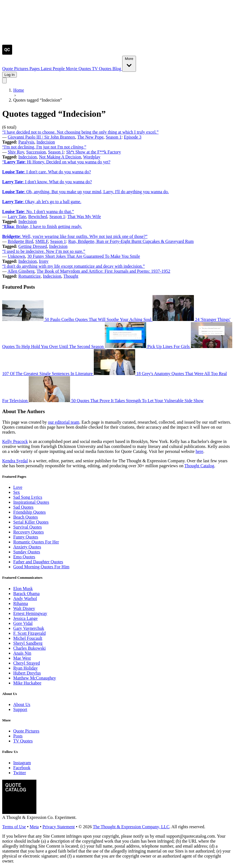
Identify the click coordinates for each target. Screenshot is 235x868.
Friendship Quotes (30, 512)
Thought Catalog (199, 466)
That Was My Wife (84, 217)
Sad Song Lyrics (28, 497)
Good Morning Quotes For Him (41, 567)
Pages (35, 69)
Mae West (22, 658)
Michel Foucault (28, 638)
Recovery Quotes (29, 532)
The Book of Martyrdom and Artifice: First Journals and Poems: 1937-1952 (103, 271)
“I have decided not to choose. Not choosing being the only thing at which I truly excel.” (80, 132)
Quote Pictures (16, 69)
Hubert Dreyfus (27, 673)
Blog (117, 69)
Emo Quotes (24, 557)
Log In (10, 75)
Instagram (22, 763)
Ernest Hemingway (30, 613)
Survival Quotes (28, 527)
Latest (47, 69)
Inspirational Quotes (31, 502)
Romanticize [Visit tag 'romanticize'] (30, 276)
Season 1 (114, 137)
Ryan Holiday (26, 668)
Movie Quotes (79, 69)
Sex (17, 492)
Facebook (22, 768)
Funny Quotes (26, 537)
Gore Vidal (23, 623)
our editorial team (64, 422)
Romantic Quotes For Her (36, 542)
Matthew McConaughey (35, 678)
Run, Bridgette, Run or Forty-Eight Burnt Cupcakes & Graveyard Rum (131, 241)
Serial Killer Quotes (31, 522)
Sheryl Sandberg (28, 643)
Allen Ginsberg (21, 271)
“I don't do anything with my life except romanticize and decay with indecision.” (74, 266)
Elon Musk (23, 589)
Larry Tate (17, 217)
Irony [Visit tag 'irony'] (44, 261)
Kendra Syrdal (15, 461)
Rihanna (21, 603)
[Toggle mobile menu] (4, 80)
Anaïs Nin (22, 653)
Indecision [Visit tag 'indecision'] (46, 142)
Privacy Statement (59, 827)
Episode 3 (133, 137)
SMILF (42, 241)
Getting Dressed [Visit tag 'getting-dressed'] (33, 246)
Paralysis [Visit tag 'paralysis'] (26, 142)
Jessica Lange (25, 618)
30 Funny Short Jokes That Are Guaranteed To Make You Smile (84, 256)
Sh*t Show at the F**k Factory (94, 152)
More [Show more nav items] (129, 63)
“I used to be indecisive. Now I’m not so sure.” (44, 251)
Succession (36, 152)
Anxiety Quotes (27, 547)
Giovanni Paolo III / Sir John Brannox (41, 137)
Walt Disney (24, 608)
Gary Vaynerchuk (29, 628)
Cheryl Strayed (26, 663)
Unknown (16, 256)
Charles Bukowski (30, 648)
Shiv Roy (16, 152)
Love (18, 487)
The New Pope (90, 137)
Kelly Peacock (15, 441)
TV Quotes (102, 69)
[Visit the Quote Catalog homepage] (7, 53)
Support (20, 709)
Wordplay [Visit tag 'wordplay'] (92, 157)
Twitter (20, 773)
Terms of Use (14, 827)
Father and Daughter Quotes (38, 562)
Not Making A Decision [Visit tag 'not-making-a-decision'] (60, 157)
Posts (18, 736)
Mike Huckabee (27, 683)
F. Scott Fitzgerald (29, 633)
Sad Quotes (23, 507)
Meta (34, 827)
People (59, 69)
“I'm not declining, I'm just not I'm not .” (44, 147)
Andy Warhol (25, 598)
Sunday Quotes (27, 552)
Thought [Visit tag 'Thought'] (71, 276)
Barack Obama (26, 594)
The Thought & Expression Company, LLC (131, 827)
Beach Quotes (26, 517)
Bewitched (38, 217)
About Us (22, 704)
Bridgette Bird (20, 241)
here (199, 451)
